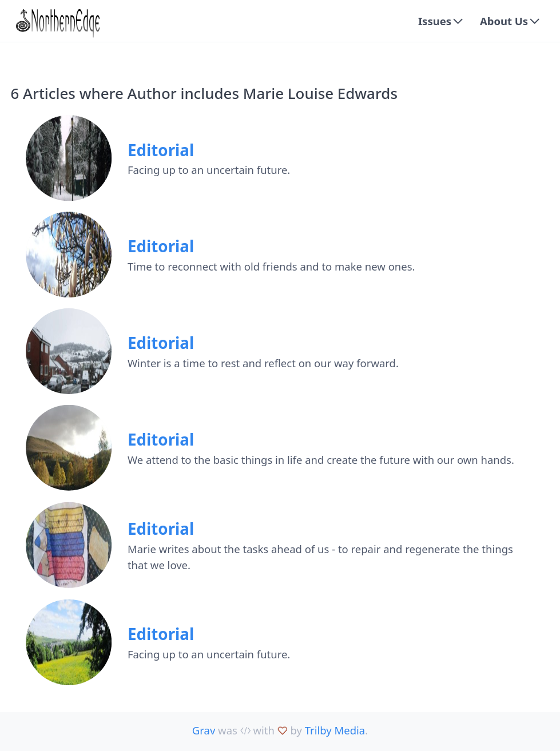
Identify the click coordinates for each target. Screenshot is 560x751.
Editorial (161, 150)
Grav (204, 730)
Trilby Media (335, 730)
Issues (435, 21)
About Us (504, 21)
